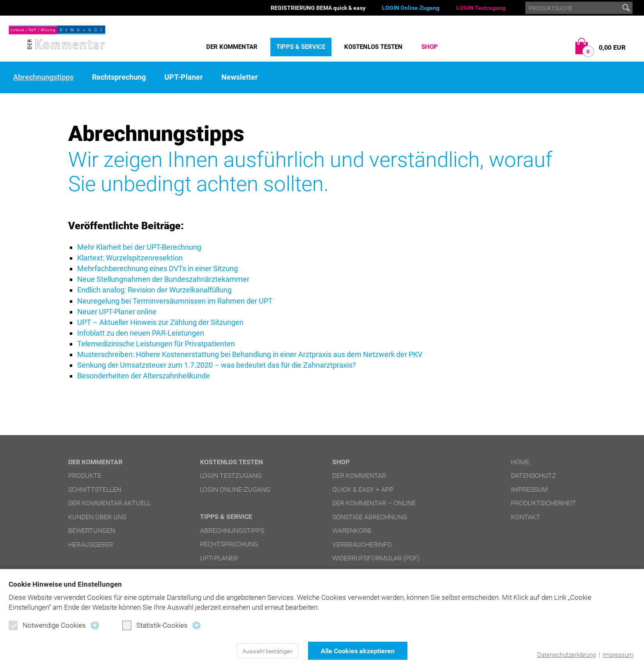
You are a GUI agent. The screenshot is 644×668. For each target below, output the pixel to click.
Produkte (85, 476)
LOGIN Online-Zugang (411, 8)
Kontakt (526, 517)
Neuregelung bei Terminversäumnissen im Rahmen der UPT (175, 301)
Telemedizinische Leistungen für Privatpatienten (156, 344)
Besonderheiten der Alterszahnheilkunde (144, 376)
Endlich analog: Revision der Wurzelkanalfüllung (154, 290)
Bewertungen (92, 531)
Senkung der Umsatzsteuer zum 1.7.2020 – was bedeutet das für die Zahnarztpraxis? (217, 365)
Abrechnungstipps (43, 77)
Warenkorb (352, 531)
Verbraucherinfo (362, 545)
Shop (430, 47)
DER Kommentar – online (374, 503)
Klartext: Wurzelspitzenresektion (130, 258)
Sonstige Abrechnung (370, 517)
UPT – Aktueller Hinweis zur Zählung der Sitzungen (160, 322)
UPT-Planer (184, 77)
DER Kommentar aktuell (109, 503)
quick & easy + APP (363, 489)
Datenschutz (534, 476)
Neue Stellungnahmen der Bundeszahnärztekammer (163, 279)
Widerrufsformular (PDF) (376, 558)
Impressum (618, 655)
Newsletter (240, 77)
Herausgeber (91, 545)
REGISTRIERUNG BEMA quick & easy (318, 8)
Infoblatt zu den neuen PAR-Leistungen (141, 333)
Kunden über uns (97, 517)
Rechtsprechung (119, 77)
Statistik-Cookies (155, 625)
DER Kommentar (232, 47)
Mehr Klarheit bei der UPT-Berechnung (139, 247)
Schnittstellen (95, 489)
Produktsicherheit (544, 503)
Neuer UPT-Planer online (117, 312)
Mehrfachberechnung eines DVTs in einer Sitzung (158, 268)
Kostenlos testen (373, 47)
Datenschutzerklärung (567, 655)
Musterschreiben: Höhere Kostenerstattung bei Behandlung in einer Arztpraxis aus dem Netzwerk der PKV (250, 354)
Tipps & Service (301, 47)
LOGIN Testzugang (481, 8)
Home (520, 462)
